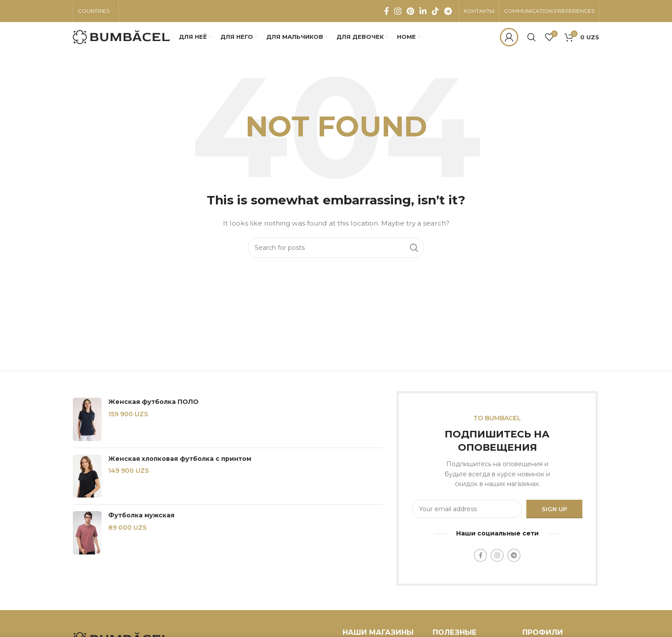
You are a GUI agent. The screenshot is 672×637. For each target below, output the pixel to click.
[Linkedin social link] (423, 11)
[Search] (532, 38)
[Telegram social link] (448, 11)
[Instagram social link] (398, 11)
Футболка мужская (141, 516)
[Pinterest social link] (410, 11)
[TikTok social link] (435, 11)
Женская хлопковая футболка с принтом (180, 459)
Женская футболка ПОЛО (153, 403)
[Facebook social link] (387, 11)
